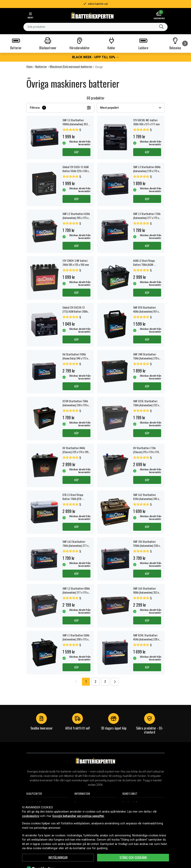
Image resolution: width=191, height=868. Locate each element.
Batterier (41, 67)
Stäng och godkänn (133, 858)
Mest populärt (131, 108)
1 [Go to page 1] (86, 682)
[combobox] (95, 27)
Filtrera (60, 108)
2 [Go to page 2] (96, 682)
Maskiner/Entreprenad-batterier (71, 67)
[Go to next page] (115, 682)
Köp (76, 152)
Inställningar (58, 858)
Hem (30, 67)
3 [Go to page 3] (105, 682)
